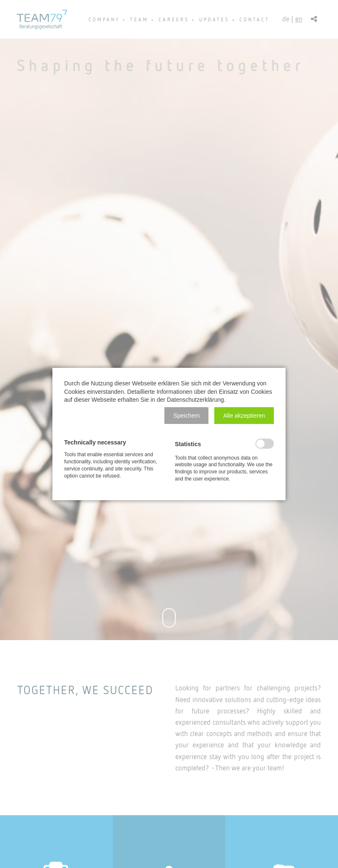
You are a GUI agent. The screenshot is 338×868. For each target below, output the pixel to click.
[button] (186, 416)
